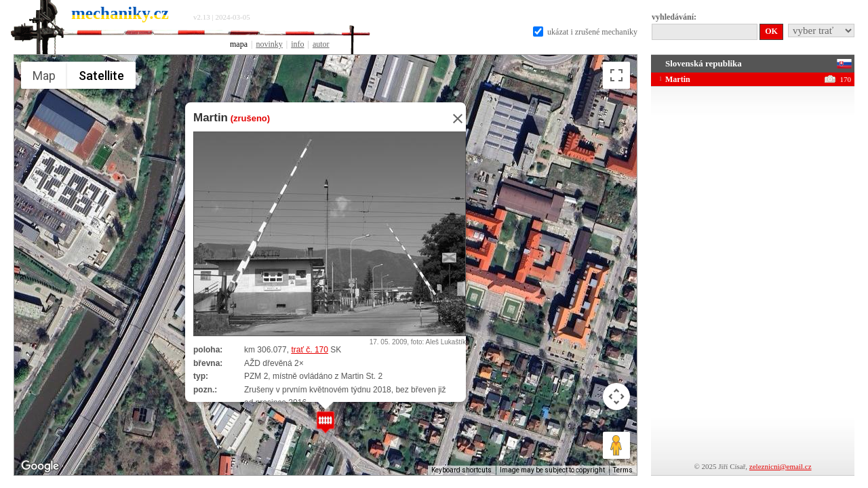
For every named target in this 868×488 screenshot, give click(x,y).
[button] (325, 422)
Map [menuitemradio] (44, 76)
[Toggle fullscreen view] (616, 75)
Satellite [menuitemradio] (101, 76)
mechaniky (120, 13)
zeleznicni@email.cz (781, 466)
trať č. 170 (310, 350)
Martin (211, 118)
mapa (239, 44)
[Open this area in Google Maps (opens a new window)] (40, 466)
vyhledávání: (674, 17)
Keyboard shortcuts (461, 470)
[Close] (454, 119)
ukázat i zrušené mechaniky (585, 32)
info (297, 44)
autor (321, 44)
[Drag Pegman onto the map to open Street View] (616, 445)
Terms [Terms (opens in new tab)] (623, 470)
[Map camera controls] (616, 396)
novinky (269, 44)
